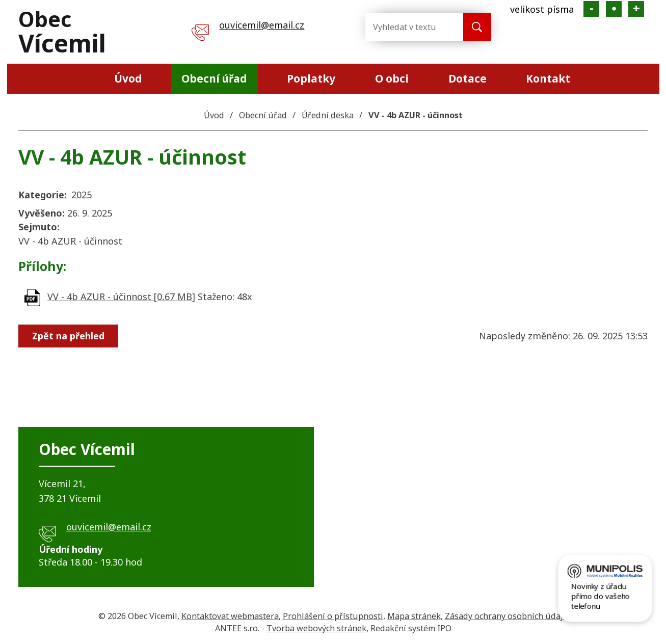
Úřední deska (328, 115)
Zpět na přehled (68, 336)
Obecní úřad (214, 78)
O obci (392, 78)
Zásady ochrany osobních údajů (507, 616)
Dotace (468, 78)
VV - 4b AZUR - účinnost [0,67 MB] (121, 297)
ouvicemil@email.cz (262, 25)
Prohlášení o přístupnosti (333, 616)
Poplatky (311, 78)
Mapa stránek (414, 616)
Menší (591, 9)
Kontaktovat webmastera (230, 616)
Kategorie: (43, 195)
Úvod (128, 78)
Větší (636, 9)
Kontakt (548, 78)
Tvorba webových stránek (316, 628)
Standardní (614, 9)
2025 (82, 195)
